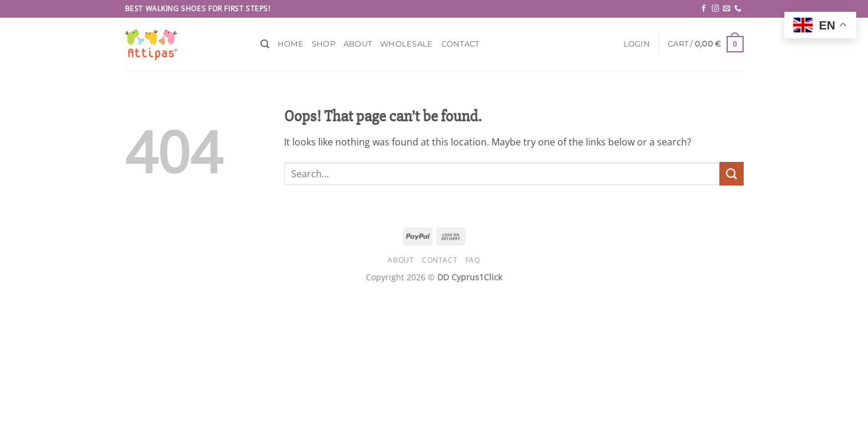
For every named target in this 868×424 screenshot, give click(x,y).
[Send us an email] (727, 9)
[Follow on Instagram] (715, 9)
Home (291, 44)
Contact (461, 44)
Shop (324, 44)
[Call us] (738, 9)
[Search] (265, 44)
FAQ (473, 260)
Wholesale (406, 44)
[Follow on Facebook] (704, 9)
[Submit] (731, 173)
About (358, 44)
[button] (637, 44)
